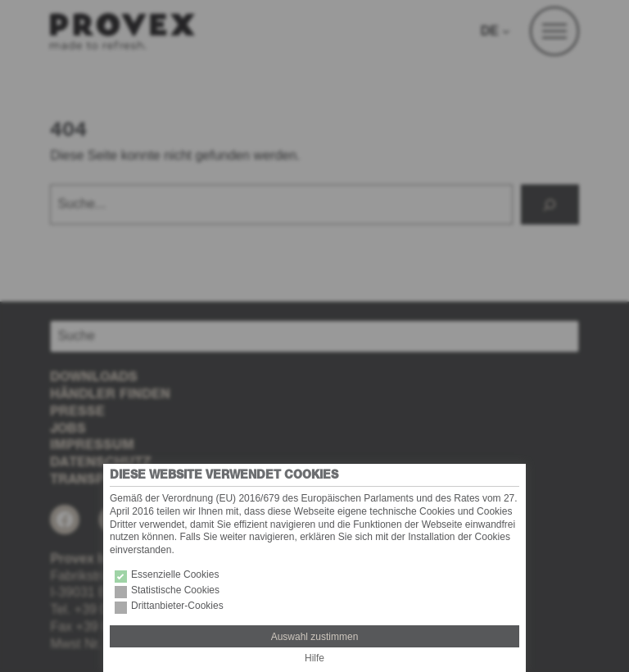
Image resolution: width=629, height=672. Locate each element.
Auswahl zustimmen (315, 637)
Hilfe (314, 658)
